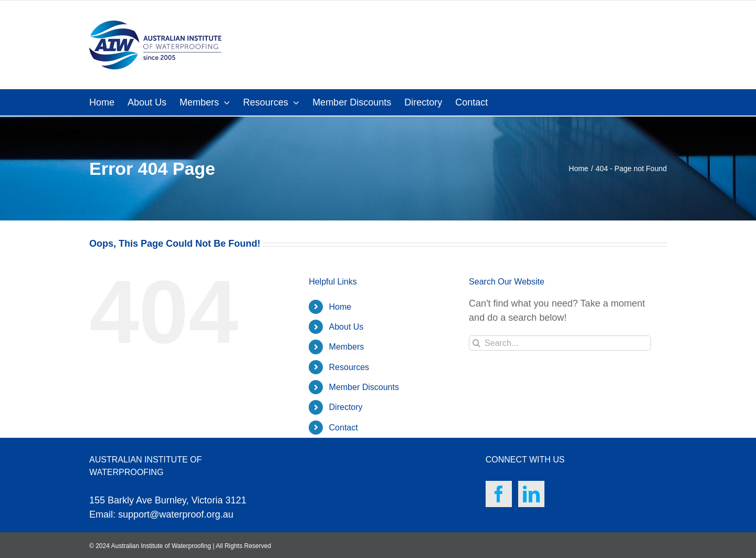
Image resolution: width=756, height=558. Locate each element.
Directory (346, 407)
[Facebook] (499, 494)
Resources (349, 367)
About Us (346, 327)
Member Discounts (364, 387)
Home (340, 307)
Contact (344, 428)
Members (347, 347)
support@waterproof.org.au (176, 514)
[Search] (476, 343)
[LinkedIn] (531, 494)
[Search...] (560, 343)
